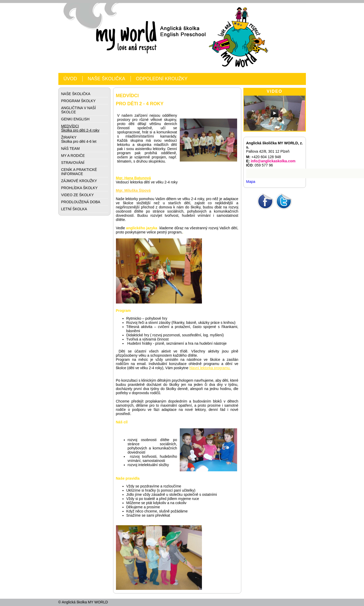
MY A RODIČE (73, 156)
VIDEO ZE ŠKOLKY (78, 195)
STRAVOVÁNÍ (73, 163)
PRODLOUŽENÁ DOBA (81, 202)
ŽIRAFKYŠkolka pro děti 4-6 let (79, 139)
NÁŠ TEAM (70, 149)
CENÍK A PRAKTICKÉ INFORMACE (79, 172)
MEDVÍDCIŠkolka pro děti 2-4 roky (80, 128)
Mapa (251, 182)
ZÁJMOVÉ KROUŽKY (79, 181)
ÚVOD (70, 79)
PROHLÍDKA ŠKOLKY (79, 188)
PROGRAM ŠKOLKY (78, 101)
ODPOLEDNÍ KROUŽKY (162, 79)
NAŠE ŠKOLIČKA (107, 79)
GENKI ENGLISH (75, 119)
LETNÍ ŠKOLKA (74, 209)
